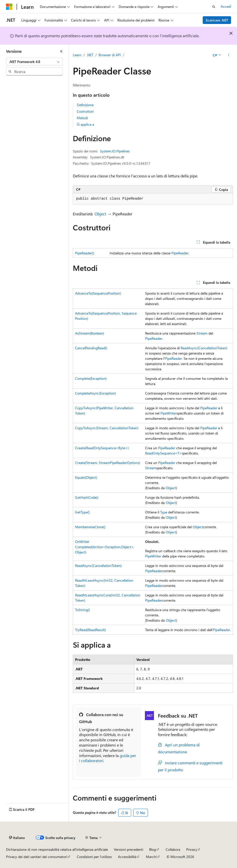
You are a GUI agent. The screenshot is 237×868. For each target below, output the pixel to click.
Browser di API (110, 55)
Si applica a (85, 124)
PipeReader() (85, 253)
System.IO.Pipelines (115, 151)
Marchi (151, 857)
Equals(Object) (86, 477)
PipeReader (180, 253)
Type (164, 512)
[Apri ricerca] (214, 7)
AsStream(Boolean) (90, 333)
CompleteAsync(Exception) (95, 393)
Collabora (173, 849)
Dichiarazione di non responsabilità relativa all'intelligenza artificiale (57, 849)
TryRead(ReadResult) (90, 630)
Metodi (82, 118)
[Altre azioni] (229, 55)
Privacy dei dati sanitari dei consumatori (37, 857)
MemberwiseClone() (90, 527)
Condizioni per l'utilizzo (94, 857)
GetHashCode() (87, 497)
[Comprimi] (61, 51)
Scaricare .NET (217, 20)
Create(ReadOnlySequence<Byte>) (102, 448)
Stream (202, 333)
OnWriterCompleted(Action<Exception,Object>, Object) (105, 547)
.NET (90, 55)
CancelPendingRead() (91, 348)
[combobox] (34, 62)
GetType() (82, 512)
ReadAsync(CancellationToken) (204, 348)
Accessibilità (127, 857)
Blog (153, 849)
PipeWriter (168, 413)
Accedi (226, 6)
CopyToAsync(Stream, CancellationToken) (107, 428)
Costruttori (85, 111)
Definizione (85, 105)
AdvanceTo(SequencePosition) (98, 293)
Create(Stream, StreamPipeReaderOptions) (108, 463)
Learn (77, 55)
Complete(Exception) (91, 378)
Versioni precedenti (129, 849)
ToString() (82, 610)
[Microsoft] (9, 7)
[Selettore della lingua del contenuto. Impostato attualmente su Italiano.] (17, 838)
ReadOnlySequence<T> (163, 453)
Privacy (192, 849)
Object (100, 214)
